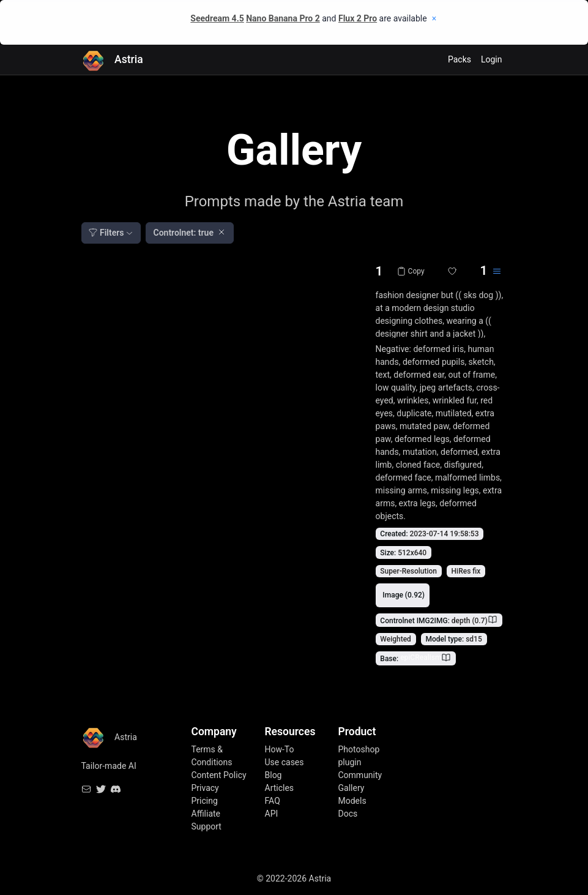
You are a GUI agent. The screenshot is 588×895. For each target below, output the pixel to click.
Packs (460, 59)
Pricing (205, 801)
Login (492, 59)
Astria (112, 60)
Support (207, 826)
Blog (274, 775)
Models (352, 801)
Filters (106, 233)
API (272, 814)
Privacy (205, 788)
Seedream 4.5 (217, 18)
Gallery (352, 788)
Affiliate (206, 814)
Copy (411, 271)
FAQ (273, 801)
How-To (280, 749)
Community (360, 775)
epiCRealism (421, 657)
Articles (280, 788)
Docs (348, 814)
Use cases (285, 762)
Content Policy (219, 775)
